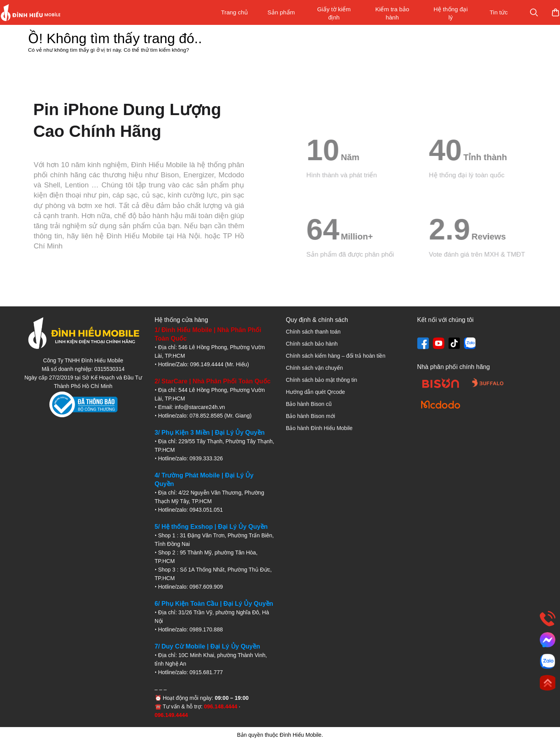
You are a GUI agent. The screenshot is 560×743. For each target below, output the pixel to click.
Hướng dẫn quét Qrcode (315, 392)
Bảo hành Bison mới (311, 416)
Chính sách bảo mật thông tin (321, 380)
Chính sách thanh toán (313, 332)
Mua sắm (530, 12)
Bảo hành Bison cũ (309, 404)
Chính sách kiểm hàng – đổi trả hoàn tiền (336, 356)
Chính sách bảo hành (312, 344)
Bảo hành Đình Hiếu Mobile (319, 428)
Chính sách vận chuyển (314, 368)
